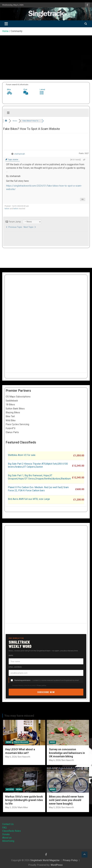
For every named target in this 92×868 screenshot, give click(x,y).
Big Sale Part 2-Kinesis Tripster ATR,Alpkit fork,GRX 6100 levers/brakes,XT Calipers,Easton (38, 465)
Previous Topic (14, 227)
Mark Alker (23, 807)
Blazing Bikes (13, 412)
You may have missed (19, 716)
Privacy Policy (70, 860)
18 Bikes (10, 405)
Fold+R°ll (10, 428)
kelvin (7, 209)
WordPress (57, 865)
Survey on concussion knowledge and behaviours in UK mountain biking (67, 753)
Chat (25, 89)
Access (10, 789)
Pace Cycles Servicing (17, 424)
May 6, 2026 (11, 757)
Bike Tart (10, 416)
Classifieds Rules (11, 831)
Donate (6, 834)
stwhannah (20, 154)
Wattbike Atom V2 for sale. (22, 455)
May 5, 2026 (11, 807)
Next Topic (30, 227)
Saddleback (12, 401)
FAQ (4, 828)
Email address (15, 667)
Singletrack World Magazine (45, 860)
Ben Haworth (24, 757)
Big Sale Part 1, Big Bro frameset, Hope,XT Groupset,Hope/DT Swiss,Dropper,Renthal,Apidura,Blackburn (39, 477)
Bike (9, 89)
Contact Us (8, 824)
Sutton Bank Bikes (15, 409)
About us (7, 838)
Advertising (8, 841)
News (9, 742)
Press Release (21, 742)
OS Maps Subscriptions (18, 397)
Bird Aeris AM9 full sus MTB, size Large (29, 499)
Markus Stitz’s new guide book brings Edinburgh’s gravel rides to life (24, 800)
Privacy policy (41, 685)
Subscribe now (46, 692)
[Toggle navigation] (6, 24)
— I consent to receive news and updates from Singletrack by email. (47, 680)
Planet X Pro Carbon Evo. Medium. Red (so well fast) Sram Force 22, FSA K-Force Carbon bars (38, 489)
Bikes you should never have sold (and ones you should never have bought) (66, 800)
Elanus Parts (12, 432)
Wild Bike (11, 420)
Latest (42, 89)
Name (11, 655)
